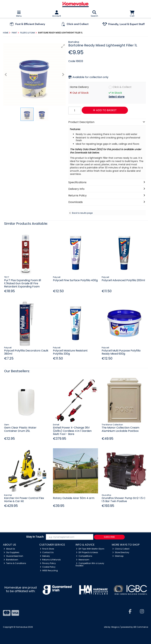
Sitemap (118, 556)
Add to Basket (105, 110)
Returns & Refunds (50, 560)
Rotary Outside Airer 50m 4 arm (74, 498)
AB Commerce (141, 627)
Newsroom (83, 560)
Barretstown (11, 560)
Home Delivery (79, 87)
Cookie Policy (48, 567)
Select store (117, 97)
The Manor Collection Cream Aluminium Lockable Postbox (120, 429)
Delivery (45, 556)
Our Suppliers (11, 552)
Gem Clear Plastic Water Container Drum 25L (20, 429)
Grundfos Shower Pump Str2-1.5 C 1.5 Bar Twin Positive (124, 500)
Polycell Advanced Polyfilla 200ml (123, 280)
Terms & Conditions (15, 563)
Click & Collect (122, 87)
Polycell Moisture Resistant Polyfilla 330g (70, 352)
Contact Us (47, 552)
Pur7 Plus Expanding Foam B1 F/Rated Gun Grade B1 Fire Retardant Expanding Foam (23, 283)
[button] (63, 46)
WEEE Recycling (49, 570)
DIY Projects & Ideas (87, 552)
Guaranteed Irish (13, 556)
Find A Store (47, 549)
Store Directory (121, 552)
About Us (9, 549)
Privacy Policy (48, 563)
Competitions (84, 556)
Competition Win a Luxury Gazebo (90, 564)
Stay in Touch (35, 537)
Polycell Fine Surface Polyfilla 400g (75, 280)
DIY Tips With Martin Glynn (90, 549)
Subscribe (109, 537)
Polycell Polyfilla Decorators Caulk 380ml (26, 352)
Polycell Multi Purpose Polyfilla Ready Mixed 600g (121, 352)
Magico (115, 627)
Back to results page (82, 213)
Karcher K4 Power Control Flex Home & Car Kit (24, 500)
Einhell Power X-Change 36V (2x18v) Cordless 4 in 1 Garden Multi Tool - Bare (72, 431)
